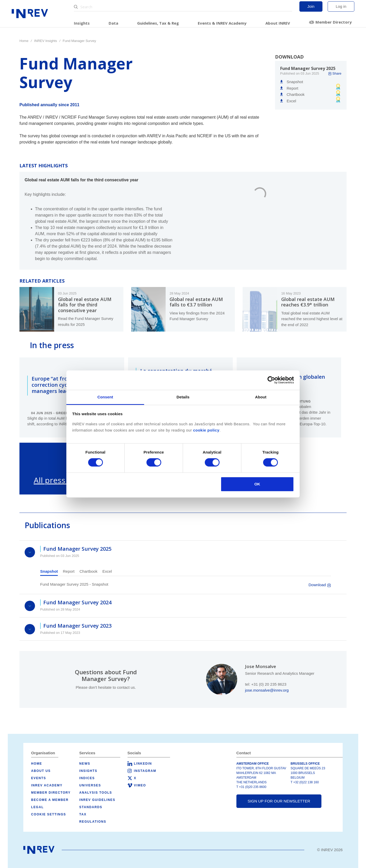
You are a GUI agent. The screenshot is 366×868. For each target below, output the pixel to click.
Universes (90, 785)
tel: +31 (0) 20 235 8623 (266, 684)
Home (24, 41)
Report (69, 571)
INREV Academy (47, 785)
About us (41, 771)
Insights (82, 23)
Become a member (50, 800)
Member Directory (334, 22)
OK (257, 484)
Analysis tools (96, 793)
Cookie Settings (49, 814)
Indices (87, 778)
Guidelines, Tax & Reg (158, 23)
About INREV (278, 23)
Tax (83, 814)
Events (39, 778)
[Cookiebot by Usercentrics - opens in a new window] (271, 380)
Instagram (145, 771)
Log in (341, 6)
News (85, 764)
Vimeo (140, 785)
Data (113, 23)
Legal (37, 807)
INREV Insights (46, 41)
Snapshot (49, 571)
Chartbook (89, 571)
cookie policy (206, 430)
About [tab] (261, 397)
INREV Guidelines (97, 800)
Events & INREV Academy (222, 23)
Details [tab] (183, 397)
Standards (91, 807)
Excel (107, 571)
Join (311, 6)
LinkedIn (143, 764)
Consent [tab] (105, 397)
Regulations (93, 822)
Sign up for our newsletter (279, 801)
